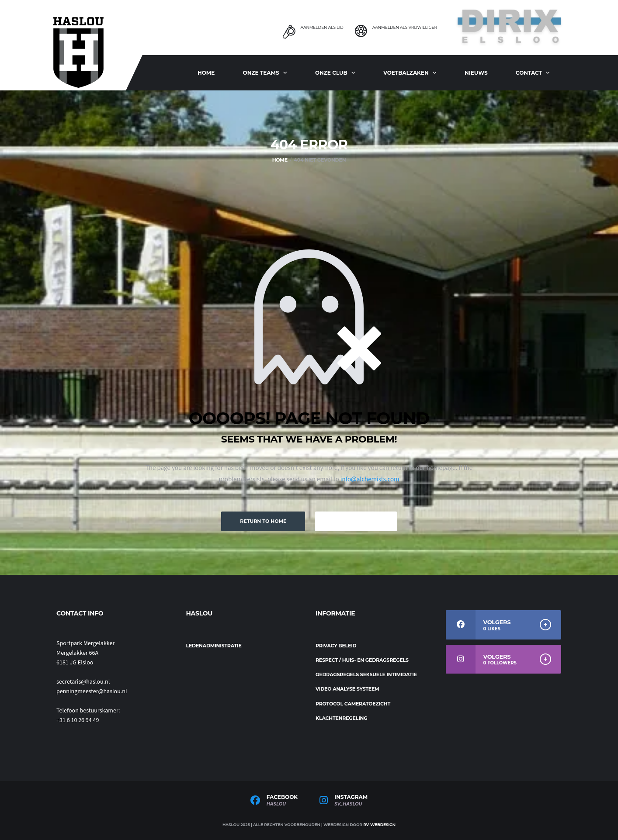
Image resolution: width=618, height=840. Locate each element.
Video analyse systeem (347, 689)
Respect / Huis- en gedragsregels (362, 660)
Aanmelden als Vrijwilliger (405, 28)
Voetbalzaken (406, 73)
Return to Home (263, 521)
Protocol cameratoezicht (353, 704)
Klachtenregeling (342, 718)
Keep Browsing (356, 521)
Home (206, 73)
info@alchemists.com (370, 479)
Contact (529, 73)
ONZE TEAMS (261, 73)
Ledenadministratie (214, 646)
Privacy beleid (336, 646)
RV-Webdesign (379, 824)
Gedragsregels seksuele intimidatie (366, 674)
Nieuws (476, 73)
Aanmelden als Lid (322, 28)
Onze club (331, 73)
